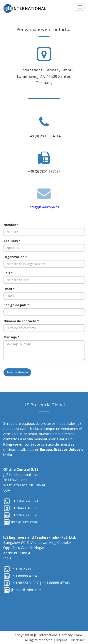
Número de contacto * (21, 321)
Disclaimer (79, 640)
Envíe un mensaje (17, 372)
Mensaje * (11, 337)
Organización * (15, 257)
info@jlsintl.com (24, 522)
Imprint (62, 640)
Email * (9, 289)
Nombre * (11, 225)
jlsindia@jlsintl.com (26, 590)
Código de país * (16, 305)
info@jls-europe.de (44, 207)
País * (8, 273)
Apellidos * (12, 241)
